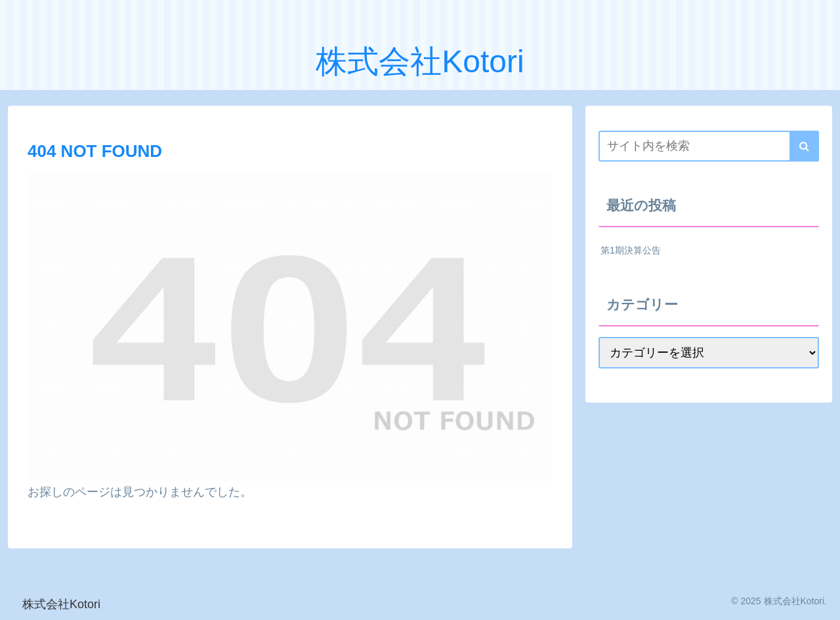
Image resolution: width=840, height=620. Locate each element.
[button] (804, 146)
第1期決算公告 (631, 250)
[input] (709, 146)
